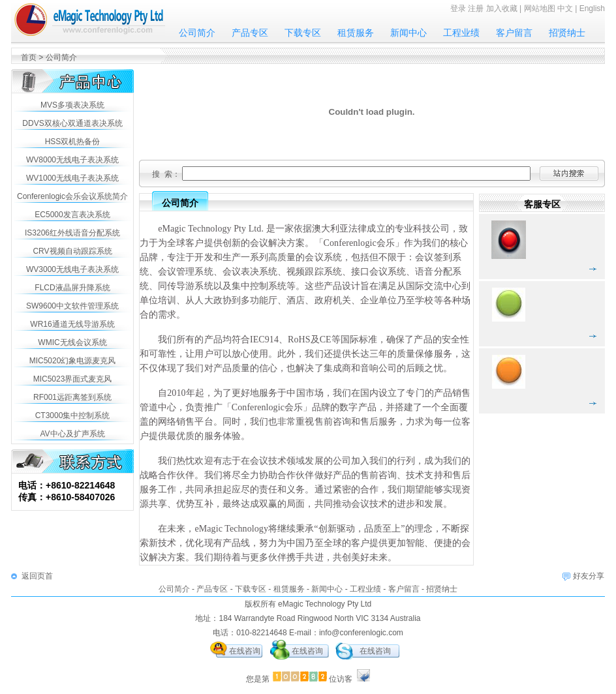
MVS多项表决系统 (72, 105)
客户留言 (514, 33)
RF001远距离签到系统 (72, 397)
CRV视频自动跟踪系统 (72, 251)
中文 (565, 8)
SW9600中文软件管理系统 (72, 306)
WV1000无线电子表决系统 (72, 178)
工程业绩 (461, 33)
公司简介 (197, 33)
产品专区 (250, 33)
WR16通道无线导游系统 (72, 324)
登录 (458, 8)
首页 (29, 57)
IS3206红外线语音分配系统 (72, 233)
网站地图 (540, 8)
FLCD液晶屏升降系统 (72, 288)
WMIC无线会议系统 (72, 342)
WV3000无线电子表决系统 (72, 269)
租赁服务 (356, 33)
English (592, 8)
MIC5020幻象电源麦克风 (73, 361)
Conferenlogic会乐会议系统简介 (72, 196)
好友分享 (589, 576)
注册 (476, 8)
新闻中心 (408, 33)
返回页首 (37, 576)
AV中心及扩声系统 (72, 434)
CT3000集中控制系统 (73, 415)
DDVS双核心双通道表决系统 (72, 123)
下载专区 (303, 33)
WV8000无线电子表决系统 (72, 160)
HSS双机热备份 (73, 142)
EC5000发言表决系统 (72, 215)
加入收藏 (502, 8)
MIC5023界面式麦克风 (73, 379)
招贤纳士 (567, 33)
